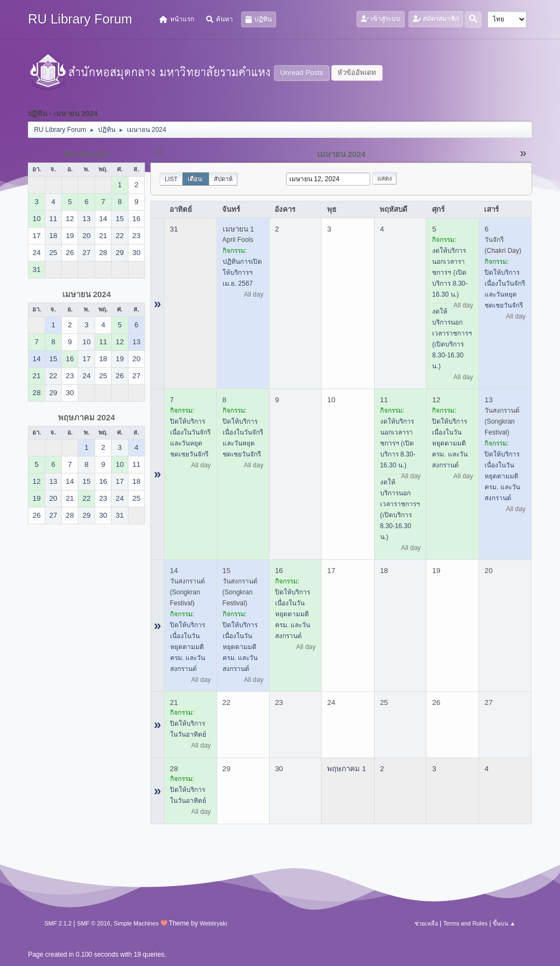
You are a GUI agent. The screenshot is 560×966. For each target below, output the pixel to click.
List (171, 179)
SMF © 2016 (94, 923)
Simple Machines (136, 923)
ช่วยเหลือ (426, 923)
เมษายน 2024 (87, 294)
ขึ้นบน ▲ (504, 923)
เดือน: (196, 179)
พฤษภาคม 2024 (86, 418)
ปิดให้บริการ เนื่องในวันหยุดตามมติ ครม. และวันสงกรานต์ (450, 443)
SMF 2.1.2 (58, 923)
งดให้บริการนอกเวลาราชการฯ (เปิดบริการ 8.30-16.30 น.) (450, 273)
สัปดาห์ (223, 179)
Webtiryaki (213, 923)
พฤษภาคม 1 (346, 769)
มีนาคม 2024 (87, 154)
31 (174, 229)
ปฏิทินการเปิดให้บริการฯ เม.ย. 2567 (242, 273)
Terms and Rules (465, 923)
